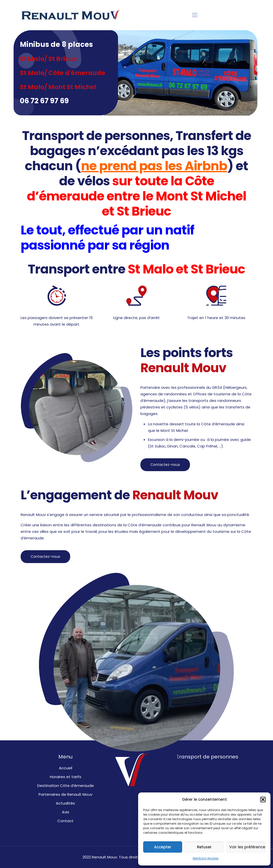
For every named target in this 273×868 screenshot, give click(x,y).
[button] (263, 800)
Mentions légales (206, 858)
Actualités (65, 803)
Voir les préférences (247, 847)
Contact (65, 821)
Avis (66, 812)
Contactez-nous (165, 465)
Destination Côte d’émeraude (66, 786)
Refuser (204, 847)
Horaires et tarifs (66, 777)
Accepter (163, 847)
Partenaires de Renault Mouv (65, 794)
